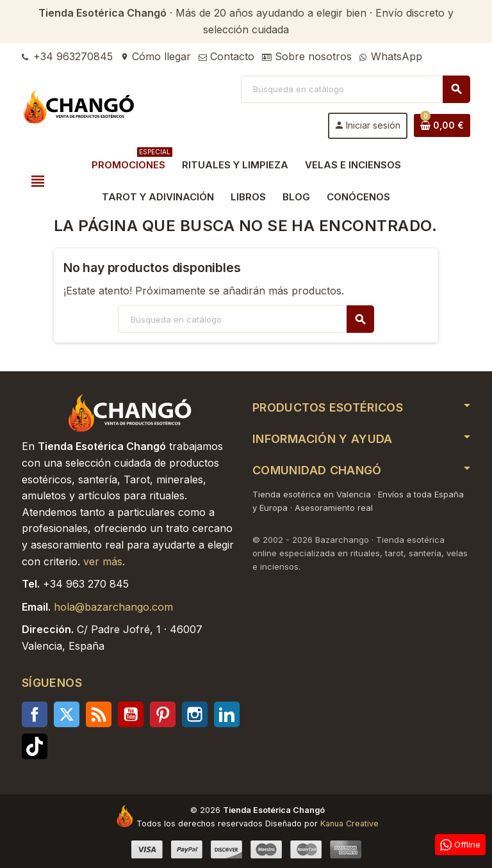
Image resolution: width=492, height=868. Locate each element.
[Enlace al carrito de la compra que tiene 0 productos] (442, 125)
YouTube (131, 714)
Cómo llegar (156, 56)
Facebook (35, 714)
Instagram (195, 714)
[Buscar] (355, 89)
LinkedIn (227, 714)
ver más (103, 561)
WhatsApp (391, 56)
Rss (99, 714)
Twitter (67, 714)
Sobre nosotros (307, 56)
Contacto (226, 56)
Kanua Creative (349, 824)
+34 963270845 (67, 56)
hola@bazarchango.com (113, 607)
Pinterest (163, 714)
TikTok (35, 746)
